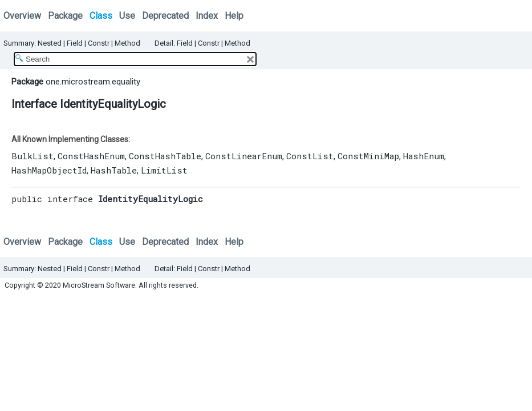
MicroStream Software (99, 285)
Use (127, 16)
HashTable (114, 170)
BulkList (33, 156)
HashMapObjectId (49, 170)
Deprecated (165, 16)
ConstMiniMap (368, 156)
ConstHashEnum (91, 156)
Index (207, 16)
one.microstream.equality (93, 82)
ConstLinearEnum (244, 156)
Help (234, 16)
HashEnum (424, 156)
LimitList (164, 170)
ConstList (310, 156)
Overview (22, 16)
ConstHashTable (165, 156)
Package (65, 16)
